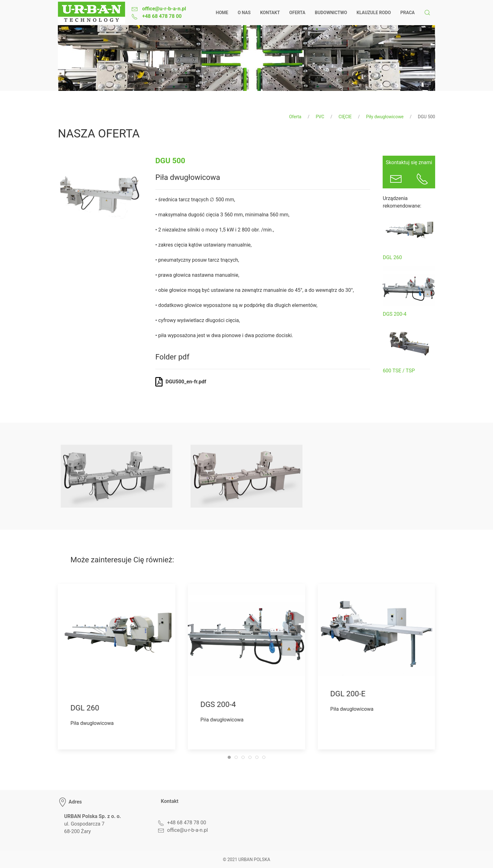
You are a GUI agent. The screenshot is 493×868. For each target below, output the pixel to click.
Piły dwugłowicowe (385, 117)
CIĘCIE (345, 117)
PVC (320, 117)
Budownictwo (331, 13)
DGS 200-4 (394, 314)
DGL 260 (392, 257)
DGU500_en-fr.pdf (186, 382)
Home (222, 13)
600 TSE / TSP (399, 371)
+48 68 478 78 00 (161, 16)
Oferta (297, 13)
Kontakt (270, 13)
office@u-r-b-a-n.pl (163, 9)
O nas (244, 13)
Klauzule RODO (374, 13)
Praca (407, 13)
